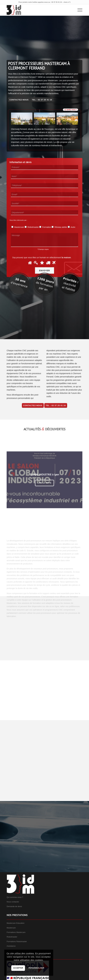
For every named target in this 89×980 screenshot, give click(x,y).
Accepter (18, 968)
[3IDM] (37, 10)
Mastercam (11, 928)
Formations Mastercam (16, 932)
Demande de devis (14, 906)
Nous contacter (13, 902)
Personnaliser (36, 968)
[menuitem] (78, 10)
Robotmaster (12, 937)
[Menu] (78, 10)
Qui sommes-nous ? (15, 897)
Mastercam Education (16, 923)
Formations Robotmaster (17, 941)
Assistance (11, 946)
